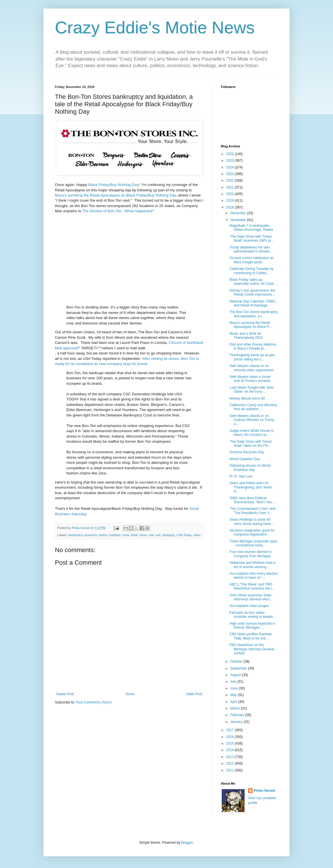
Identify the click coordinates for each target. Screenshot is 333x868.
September (239, 668)
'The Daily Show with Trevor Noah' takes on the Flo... (251, 444)
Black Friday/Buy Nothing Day (113, 185)
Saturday (79, 514)
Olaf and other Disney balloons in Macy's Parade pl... (253, 346)
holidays (115, 535)
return (143, 535)
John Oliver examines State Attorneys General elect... (251, 597)
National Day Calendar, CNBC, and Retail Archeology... (253, 303)
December (239, 213)
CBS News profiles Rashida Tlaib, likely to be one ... (250, 636)
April (234, 702)
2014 (231, 750)
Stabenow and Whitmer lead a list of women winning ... (252, 565)
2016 (231, 737)
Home (130, 694)
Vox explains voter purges (249, 606)
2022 (231, 181)
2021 (231, 187)
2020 (231, 194)
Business (63, 514)
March (236, 708)
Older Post (194, 694)
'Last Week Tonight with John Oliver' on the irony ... (252, 390)
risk (151, 535)
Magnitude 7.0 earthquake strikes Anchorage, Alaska (251, 228)
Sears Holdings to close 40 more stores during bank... (251, 522)
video (197, 535)
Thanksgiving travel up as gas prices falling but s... (252, 357)
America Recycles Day (247, 452)
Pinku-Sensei (264, 791)
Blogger (187, 843)
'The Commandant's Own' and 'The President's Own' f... (252, 511)
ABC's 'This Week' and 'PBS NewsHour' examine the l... (252, 586)
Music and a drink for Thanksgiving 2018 (246, 336)
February (238, 715)
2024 (231, 167)
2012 (231, 763)
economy (91, 535)
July (234, 681)
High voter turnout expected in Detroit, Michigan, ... (252, 626)
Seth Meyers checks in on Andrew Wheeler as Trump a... (252, 420)
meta (126, 535)
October (237, 661)
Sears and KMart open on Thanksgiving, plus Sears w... (251, 487)
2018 (231, 207)
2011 (231, 770)
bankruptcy (76, 535)
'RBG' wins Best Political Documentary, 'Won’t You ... (253, 500)
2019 (231, 201)
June (234, 688)
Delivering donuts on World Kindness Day (250, 468)
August (236, 675)
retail (134, 535)
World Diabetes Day (245, 459)
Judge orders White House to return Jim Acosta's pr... (252, 433)
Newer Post (65, 694)
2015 (231, 743)
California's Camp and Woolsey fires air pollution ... (253, 407)
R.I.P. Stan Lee (241, 476)
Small (194, 509)
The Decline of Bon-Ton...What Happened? (118, 211)
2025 (231, 161)
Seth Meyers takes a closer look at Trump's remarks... (251, 379)
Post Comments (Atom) (94, 702)
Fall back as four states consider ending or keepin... (253, 615)
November (239, 220)
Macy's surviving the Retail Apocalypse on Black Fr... (251, 325)
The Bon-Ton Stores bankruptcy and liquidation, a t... (254, 314)
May (234, 695)
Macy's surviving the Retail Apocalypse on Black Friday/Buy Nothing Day (115, 195)
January (237, 722)
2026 (231, 154)
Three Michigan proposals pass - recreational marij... (253, 543)
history (103, 535)
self (158, 535)
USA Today (184, 535)
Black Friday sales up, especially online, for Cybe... (253, 282)
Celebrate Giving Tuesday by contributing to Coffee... (251, 271)
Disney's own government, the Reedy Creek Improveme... (252, 292)
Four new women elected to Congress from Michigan (250, 554)
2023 (231, 174)
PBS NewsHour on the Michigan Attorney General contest (252, 649)
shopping (169, 535)
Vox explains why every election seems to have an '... (254, 576)
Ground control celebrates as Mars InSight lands (251, 260)
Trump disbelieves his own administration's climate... (251, 249)
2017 (231, 730)
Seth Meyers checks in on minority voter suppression (252, 368)
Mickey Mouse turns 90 (247, 398)
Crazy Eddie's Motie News (155, 28)
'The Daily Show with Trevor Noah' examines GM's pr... (252, 238)
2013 (231, 757)
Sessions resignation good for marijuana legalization (252, 532)
